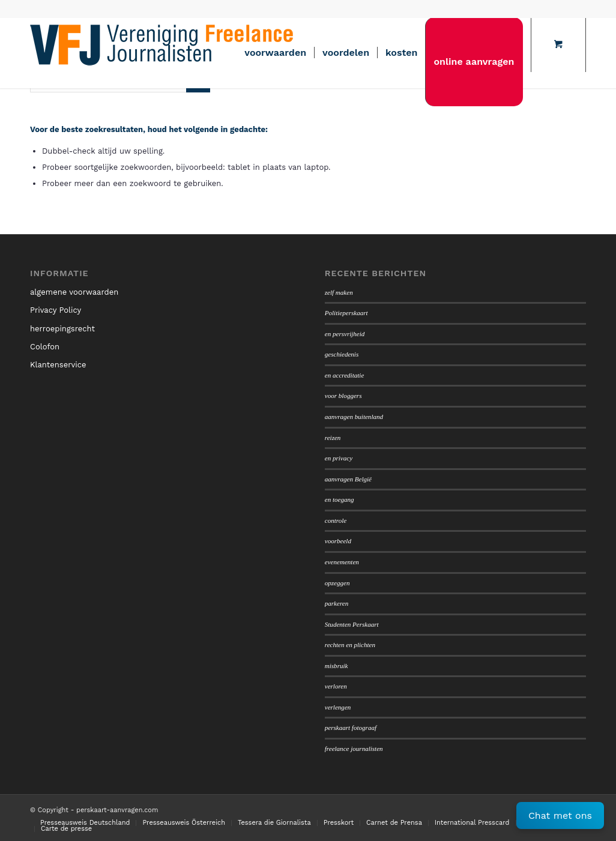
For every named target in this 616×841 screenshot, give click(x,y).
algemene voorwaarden (74, 292)
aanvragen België (348, 479)
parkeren (337, 603)
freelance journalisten (354, 749)
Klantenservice (58, 365)
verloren (336, 686)
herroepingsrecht (62, 329)
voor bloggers (343, 396)
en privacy (339, 458)
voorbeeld (338, 541)
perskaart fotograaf (351, 728)
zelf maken (339, 292)
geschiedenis (342, 354)
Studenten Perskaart (352, 624)
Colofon (45, 347)
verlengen (338, 707)
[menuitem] (275, 53)
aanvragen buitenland (354, 417)
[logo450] (165, 53)
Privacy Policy (56, 310)
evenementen (342, 562)
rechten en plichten (350, 645)
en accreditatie (345, 375)
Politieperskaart (346, 313)
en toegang (340, 499)
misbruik (337, 666)
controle (336, 520)
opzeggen (337, 583)
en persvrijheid (345, 334)
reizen (333, 438)
